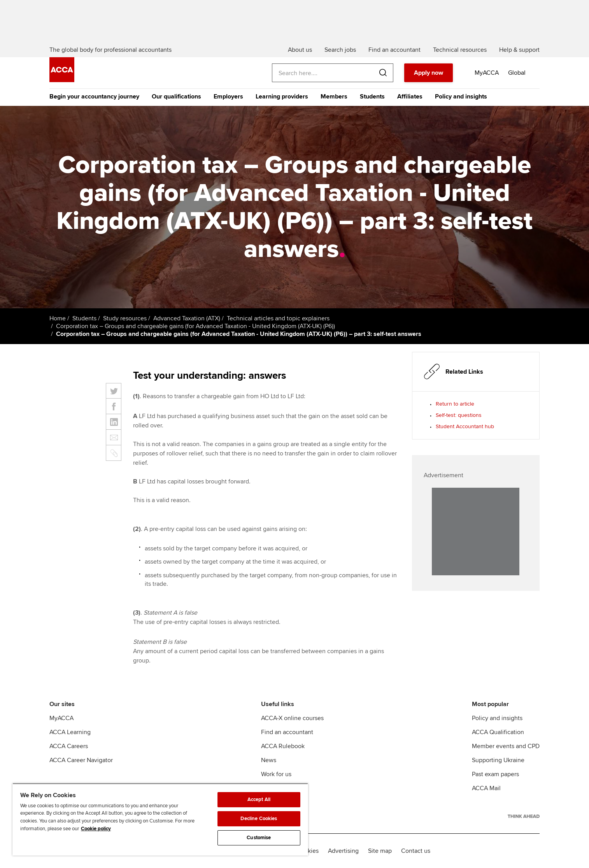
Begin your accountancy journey (94, 97)
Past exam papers (495, 774)
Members (334, 97)
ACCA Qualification (498, 732)
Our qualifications (176, 97)
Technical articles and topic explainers (278, 318)
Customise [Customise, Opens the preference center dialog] (259, 838)
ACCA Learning (70, 732)
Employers (228, 97)
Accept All (259, 799)
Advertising (343, 851)
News (269, 760)
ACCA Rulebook (283, 746)
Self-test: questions (459, 415)
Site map (380, 851)
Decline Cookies (259, 819)
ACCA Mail (486, 788)
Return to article (455, 404)
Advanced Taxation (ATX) (187, 318)
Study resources (125, 318)
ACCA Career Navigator (81, 760)
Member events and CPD (506, 746)
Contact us (416, 851)
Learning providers (282, 97)
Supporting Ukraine (498, 760)
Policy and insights (461, 97)
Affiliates (410, 97)
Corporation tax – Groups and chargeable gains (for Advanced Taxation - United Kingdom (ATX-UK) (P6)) (195, 326)
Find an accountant (287, 732)
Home (58, 318)
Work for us (276, 774)
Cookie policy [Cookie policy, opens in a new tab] (96, 829)
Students (372, 97)
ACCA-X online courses (292, 718)
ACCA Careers (69, 746)
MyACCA (61, 718)
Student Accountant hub (465, 426)
